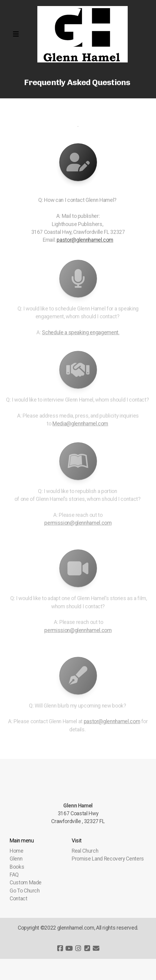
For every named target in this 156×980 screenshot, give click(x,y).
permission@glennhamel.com (78, 524)
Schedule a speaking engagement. (81, 333)
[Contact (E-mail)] (96, 948)
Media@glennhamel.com (80, 425)
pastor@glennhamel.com (85, 240)
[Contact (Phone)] (87, 948)
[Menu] (16, 34)
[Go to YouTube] (69, 948)
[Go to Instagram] (78, 948)
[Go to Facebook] (60, 948)
